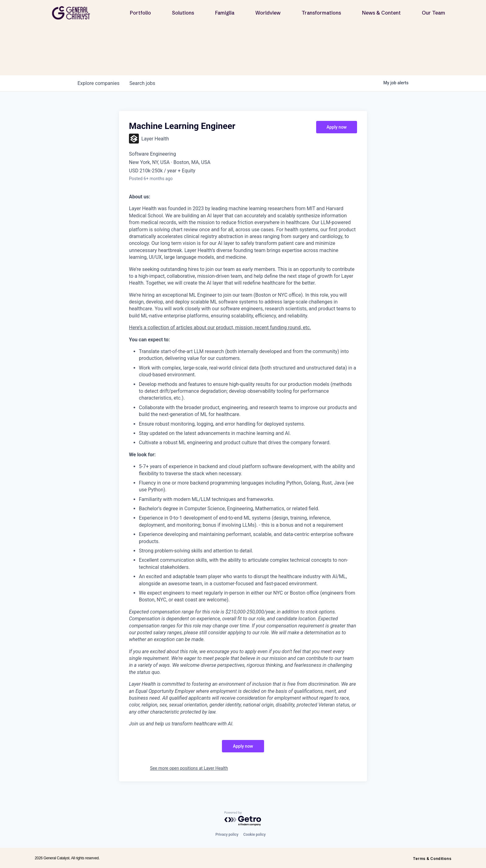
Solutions (183, 13)
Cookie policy (254, 835)
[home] (73, 13)
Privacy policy (227, 835)
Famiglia (225, 13)
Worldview (268, 13)
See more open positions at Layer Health (189, 768)
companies (98, 83)
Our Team (433, 13)
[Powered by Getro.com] (243, 819)
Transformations (321, 13)
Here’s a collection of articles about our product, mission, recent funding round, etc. (220, 328)
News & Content (381, 13)
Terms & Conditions (432, 859)
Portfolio (140, 13)
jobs (142, 83)
